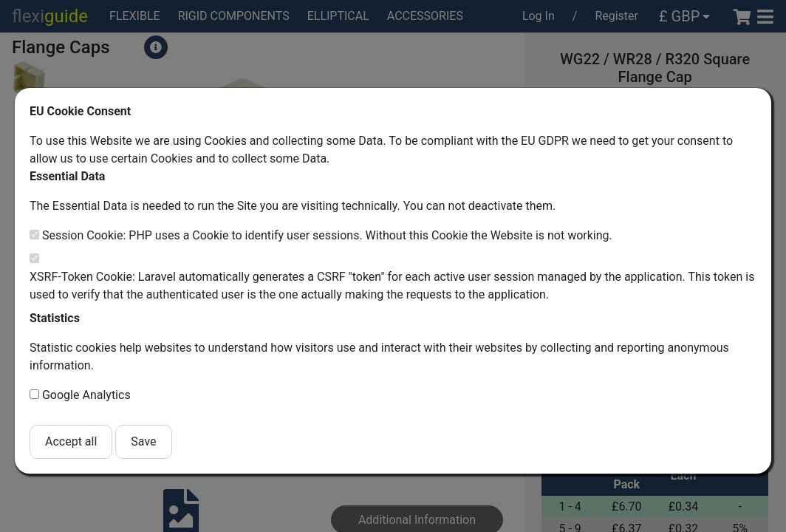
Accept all (71, 441)
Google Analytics (86, 395)
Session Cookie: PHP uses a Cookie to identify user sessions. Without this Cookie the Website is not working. (327, 235)
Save (143, 441)
